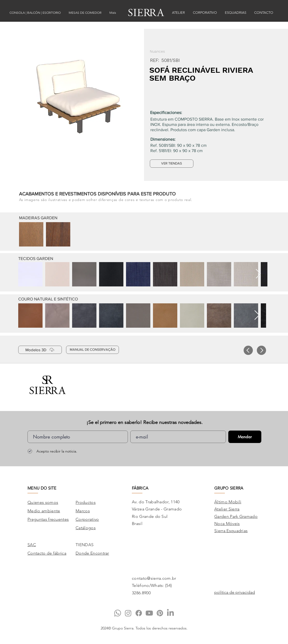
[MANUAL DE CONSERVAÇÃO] (92, 350)
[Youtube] (149, 613)
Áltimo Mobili (228, 502)
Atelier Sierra (227, 509)
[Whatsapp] (118, 613)
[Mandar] (245, 437)
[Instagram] (128, 613)
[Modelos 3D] (40, 350)
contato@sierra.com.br (154, 578)
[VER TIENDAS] (172, 164)
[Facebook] (139, 613)
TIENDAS (85, 545)
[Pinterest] (160, 613)
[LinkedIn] (170, 613)
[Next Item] (258, 274)
